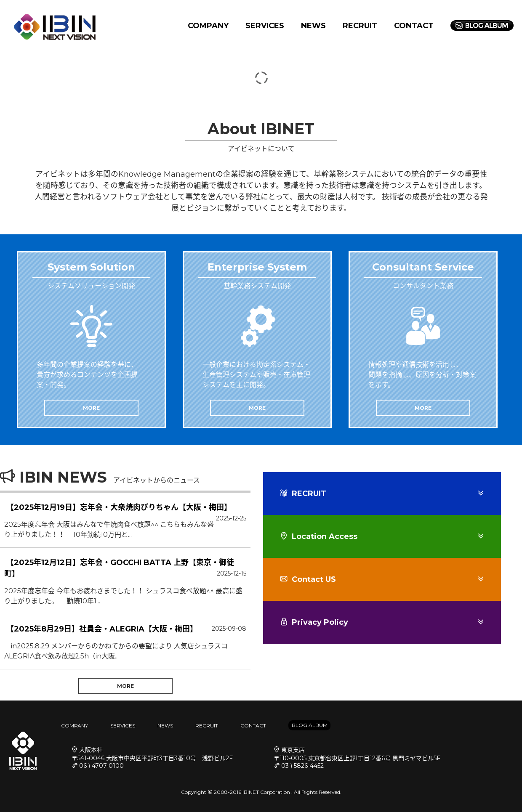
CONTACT (414, 26)
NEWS (313, 26)
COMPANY (208, 26)
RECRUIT (360, 26)
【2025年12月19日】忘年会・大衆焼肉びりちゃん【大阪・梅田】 (119, 507)
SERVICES (265, 26)
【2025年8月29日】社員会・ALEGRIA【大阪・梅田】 (102, 629)
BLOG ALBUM (310, 725)
